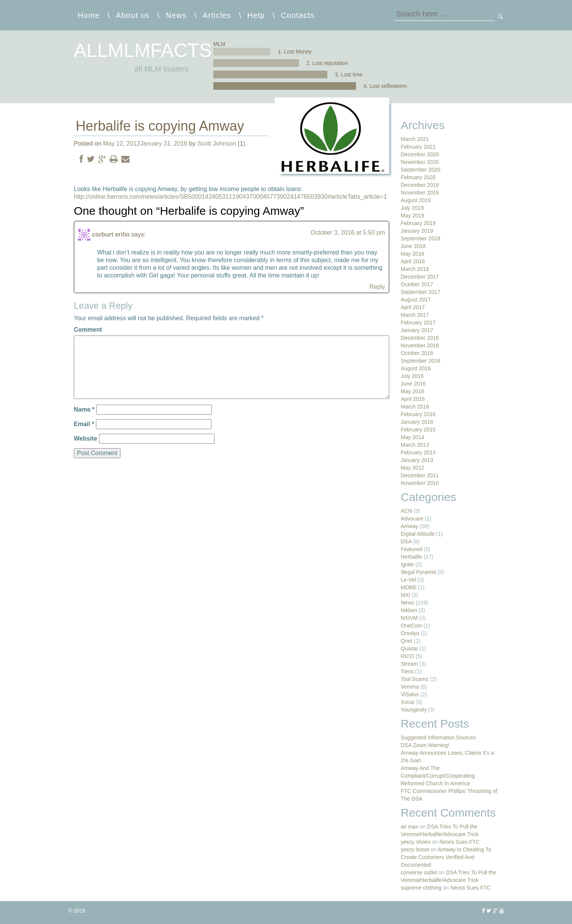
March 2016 (415, 407)
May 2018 (412, 254)
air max (409, 827)
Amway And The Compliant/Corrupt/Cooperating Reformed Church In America (438, 776)
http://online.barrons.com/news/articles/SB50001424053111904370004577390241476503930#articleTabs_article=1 (230, 197)
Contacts (298, 15)
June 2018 (413, 246)
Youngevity (414, 710)
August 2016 (416, 368)
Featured (411, 549)
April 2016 (413, 399)
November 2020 (420, 162)
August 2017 (416, 300)
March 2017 (415, 315)
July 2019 (412, 208)
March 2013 (415, 445)
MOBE (409, 587)
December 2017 (420, 277)
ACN (406, 511)
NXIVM (409, 618)
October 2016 (417, 353)
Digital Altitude (418, 534)
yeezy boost (415, 849)
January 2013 (417, 460)
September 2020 (421, 170)
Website (85, 438)
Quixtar (409, 648)
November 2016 (420, 345)
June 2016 (413, 384)
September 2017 (421, 292)
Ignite (407, 564)
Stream (409, 664)
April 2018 (413, 261)
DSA (406, 541)
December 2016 (420, 338)
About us (133, 15)
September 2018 (421, 238)
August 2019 (416, 200)
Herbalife (411, 557)
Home (89, 15)
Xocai (407, 702)
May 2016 (412, 391)
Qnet (406, 641)
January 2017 (417, 330)
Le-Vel (408, 580)
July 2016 (412, 376)
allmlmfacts (143, 50)
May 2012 (412, 468)
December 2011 (420, 475)
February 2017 (418, 323)
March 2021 (415, 139)
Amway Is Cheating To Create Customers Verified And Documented (446, 857)
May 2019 (412, 216)
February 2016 (418, 414)
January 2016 (417, 422)
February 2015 (418, 430)
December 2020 (420, 154)
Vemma (410, 687)
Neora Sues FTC (459, 842)
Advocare (412, 519)
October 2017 (417, 284)
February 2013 (418, 452)
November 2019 (420, 193)
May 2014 (412, 437)
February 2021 (418, 147)
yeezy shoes (416, 842)
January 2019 (417, 231)
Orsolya (410, 633)
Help (256, 15)
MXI (405, 595)
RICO (407, 656)
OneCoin (411, 626)
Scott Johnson (217, 143)
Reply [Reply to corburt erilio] (377, 287)
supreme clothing (421, 888)
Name (84, 409)
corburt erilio (111, 234)
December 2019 (420, 185)
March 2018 (415, 269)
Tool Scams (414, 679)
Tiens (407, 671)
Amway (409, 526)
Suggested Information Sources (438, 738)
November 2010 (420, 483)
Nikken (409, 610)
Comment (88, 330)
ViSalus (410, 694)
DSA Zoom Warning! (425, 745)
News (176, 15)
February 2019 (418, 223)
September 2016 (421, 361)
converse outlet (419, 872)
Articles (217, 15)
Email (84, 424)
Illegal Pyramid (418, 572)
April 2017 (413, 307)
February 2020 (418, 177)
